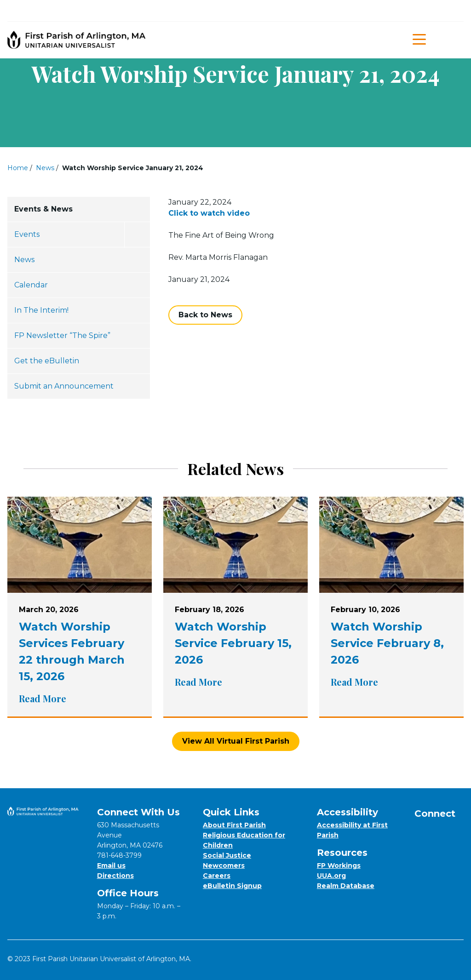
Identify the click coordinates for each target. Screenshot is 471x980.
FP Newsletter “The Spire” (62, 335)
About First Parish (234, 825)
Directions (115, 876)
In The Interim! (41, 310)
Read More (80, 698)
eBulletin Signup (232, 886)
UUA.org (331, 876)
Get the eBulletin (47, 361)
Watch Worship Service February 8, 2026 (387, 643)
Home (18, 168)
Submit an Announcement (64, 386)
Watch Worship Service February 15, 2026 (233, 643)
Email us (111, 865)
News (45, 168)
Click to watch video (209, 213)
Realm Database (346, 886)
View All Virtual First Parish (236, 741)
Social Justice (227, 855)
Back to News (205, 315)
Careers (217, 876)
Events (27, 234)
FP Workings (339, 865)
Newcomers (224, 865)
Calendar (31, 285)
